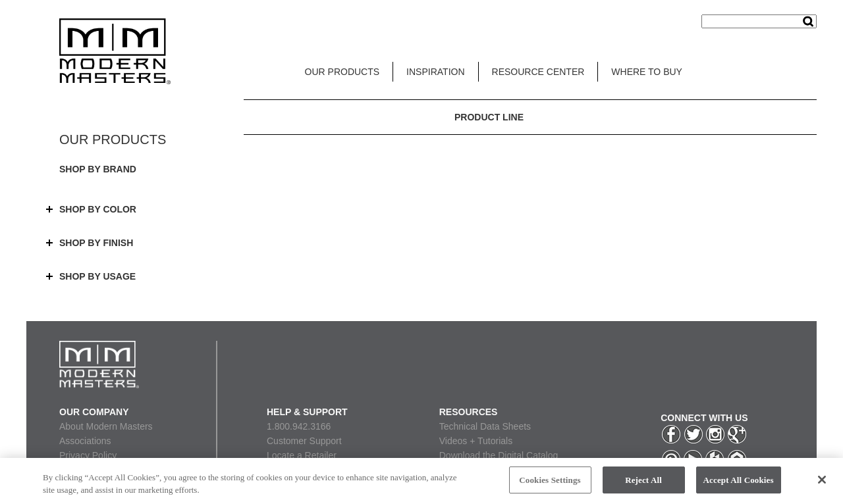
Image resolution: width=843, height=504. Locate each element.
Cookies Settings (550, 485)
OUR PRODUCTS (342, 72)
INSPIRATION (435, 72)
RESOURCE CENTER (538, 72)
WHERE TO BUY (647, 72)
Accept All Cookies (739, 485)
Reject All (643, 485)
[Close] (822, 484)
